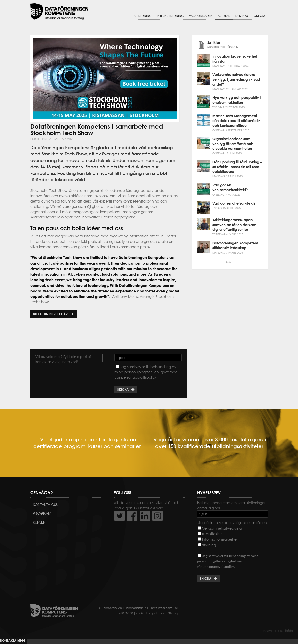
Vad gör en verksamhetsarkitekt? (230, 187)
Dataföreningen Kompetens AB (59, 12)
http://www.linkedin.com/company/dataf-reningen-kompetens (145, 516)
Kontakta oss (45, 505)
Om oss (259, 16)
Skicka (123, 389)
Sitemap (174, 613)
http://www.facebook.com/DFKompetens (132, 516)
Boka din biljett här (50, 314)
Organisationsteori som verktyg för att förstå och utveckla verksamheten (233, 144)
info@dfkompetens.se (151, 613)
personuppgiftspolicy (139, 377)
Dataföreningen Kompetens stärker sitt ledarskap (235, 245)
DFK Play (242, 16)
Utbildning (143, 16)
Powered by (278, 631)
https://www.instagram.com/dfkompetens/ (157, 516)
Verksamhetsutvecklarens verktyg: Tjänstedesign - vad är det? (236, 79)
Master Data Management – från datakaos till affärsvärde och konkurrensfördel (236, 121)
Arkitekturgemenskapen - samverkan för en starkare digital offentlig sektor (234, 225)
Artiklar (224, 16)
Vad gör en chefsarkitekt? (234, 203)
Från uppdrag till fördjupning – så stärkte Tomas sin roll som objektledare (237, 167)
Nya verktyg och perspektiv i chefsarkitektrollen (236, 100)
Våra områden (201, 16)
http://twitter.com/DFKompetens (120, 516)
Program (42, 513)
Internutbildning (170, 16)
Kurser (39, 522)
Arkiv (230, 262)
